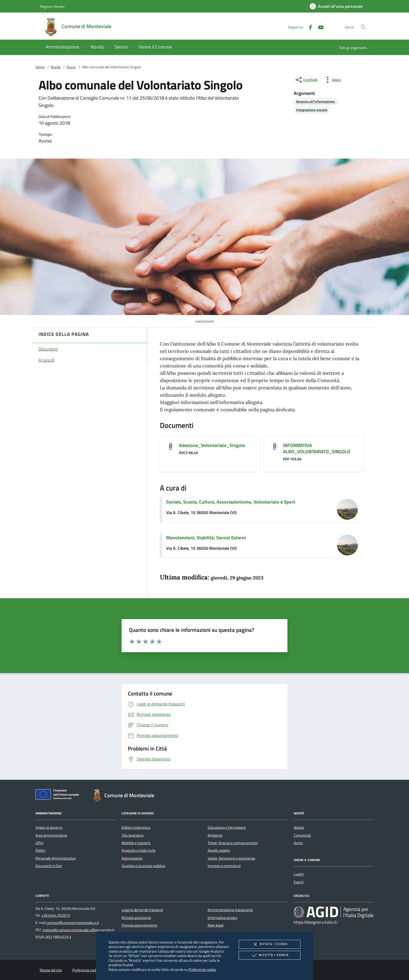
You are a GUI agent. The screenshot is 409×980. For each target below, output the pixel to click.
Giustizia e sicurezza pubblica (143, 866)
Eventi (299, 882)
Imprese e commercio (224, 866)
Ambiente (215, 835)
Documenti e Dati (49, 866)
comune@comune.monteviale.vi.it (73, 923)
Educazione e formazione (227, 827)
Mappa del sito (51, 970)
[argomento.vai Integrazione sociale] (312, 110)
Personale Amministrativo (56, 858)
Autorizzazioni (132, 858)
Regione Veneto (52, 6)
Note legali (216, 925)
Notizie (299, 827)
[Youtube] (319, 27)
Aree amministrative (51, 835)
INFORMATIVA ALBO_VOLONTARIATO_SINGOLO (317, 448)
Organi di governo (49, 827)
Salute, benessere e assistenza (231, 858)
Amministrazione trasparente (230, 910)
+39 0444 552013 (56, 915)
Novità (56, 67)
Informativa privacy (222, 918)
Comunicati (302, 835)
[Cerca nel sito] (363, 27)
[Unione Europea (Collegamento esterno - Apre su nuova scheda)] (59, 795)
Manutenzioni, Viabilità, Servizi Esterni (206, 538)
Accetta (270, 955)
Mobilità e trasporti (136, 843)
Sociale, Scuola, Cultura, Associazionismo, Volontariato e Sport (231, 502)
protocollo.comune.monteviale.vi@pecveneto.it (78, 930)
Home (40, 67)
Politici (40, 850)
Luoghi (299, 874)
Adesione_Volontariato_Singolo (212, 445)
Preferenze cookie (202, 969)
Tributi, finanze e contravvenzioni (233, 843)
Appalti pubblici (219, 850)
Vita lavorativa (133, 835)
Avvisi (71, 67)
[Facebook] (308, 27)
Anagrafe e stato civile (139, 850)
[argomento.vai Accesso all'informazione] (315, 101)
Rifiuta (269, 944)
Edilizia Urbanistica (136, 827)
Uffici (40, 843)
